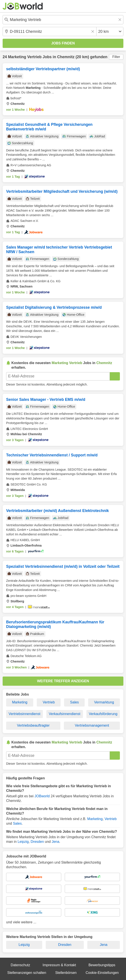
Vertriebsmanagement (92, 725)
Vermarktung (104, 702)
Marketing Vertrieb (25, 57)
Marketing (20, 702)
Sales (74, 702)
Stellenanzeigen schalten (27, 973)
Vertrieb (49, 702)
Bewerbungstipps (102, 965)
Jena (55, 842)
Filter (116, 57)
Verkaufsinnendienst (65, 714)
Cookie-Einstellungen (102, 973)
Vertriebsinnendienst (24, 714)
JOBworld (42, 796)
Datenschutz (20, 965)
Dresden (37, 842)
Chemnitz (66, 57)
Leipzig (23, 842)
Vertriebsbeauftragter (33, 725)
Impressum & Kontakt (59, 965)
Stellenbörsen (66, 973)
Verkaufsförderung (103, 714)
